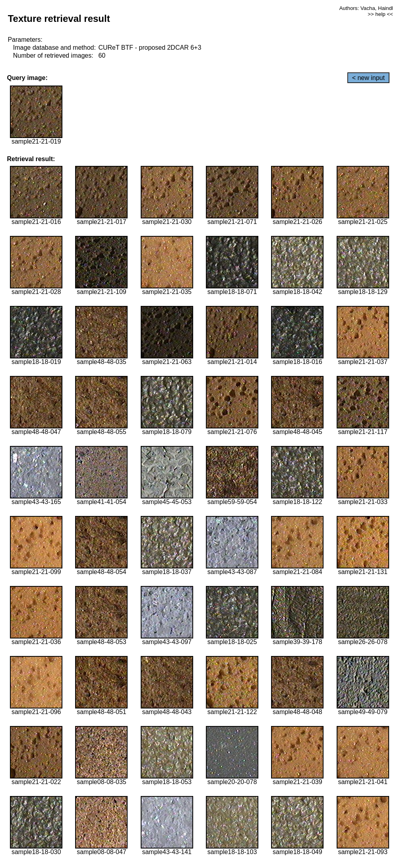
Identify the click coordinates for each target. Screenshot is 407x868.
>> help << (380, 14)
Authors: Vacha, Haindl (366, 8)
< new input (368, 78)
